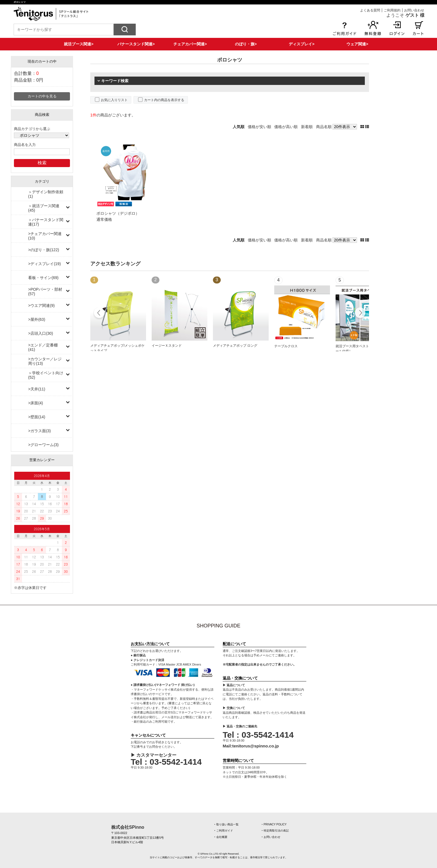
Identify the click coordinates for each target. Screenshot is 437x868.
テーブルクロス (286, 346)
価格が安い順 (259, 127)
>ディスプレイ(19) (44, 264)
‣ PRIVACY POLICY (274, 824)
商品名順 (324, 127)
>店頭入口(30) (41, 333)
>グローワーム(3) (43, 445)
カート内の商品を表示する (164, 100)
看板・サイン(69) (43, 278)
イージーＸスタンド (167, 346)
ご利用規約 (392, 10)
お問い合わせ (414, 10)
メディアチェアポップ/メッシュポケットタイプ (117, 348)
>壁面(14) (37, 417)
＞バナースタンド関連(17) (46, 222)
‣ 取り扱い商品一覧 (226, 824)
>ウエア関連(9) (41, 305)
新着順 (307, 127)
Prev (99, 314)
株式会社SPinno (128, 827)
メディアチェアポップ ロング (235, 346)
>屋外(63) (37, 319)
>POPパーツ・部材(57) (45, 292)
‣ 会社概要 (221, 837)
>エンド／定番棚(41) (43, 347)
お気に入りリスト (114, 100)
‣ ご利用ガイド (224, 831)
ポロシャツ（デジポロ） (118, 213)
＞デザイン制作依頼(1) (46, 194)
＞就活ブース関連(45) (44, 208)
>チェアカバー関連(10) (45, 236)
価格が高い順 (286, 127)
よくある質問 (370, 10)
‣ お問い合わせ (271, 837)
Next (360, 314)
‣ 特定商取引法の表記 (275, 831)
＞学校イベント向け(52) (46, 375)
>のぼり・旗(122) (44, 250)
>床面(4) (36, 403)
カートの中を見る (42, 96)
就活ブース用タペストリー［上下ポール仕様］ (362, 349)
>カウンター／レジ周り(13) (45, 361)
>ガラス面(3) (39, 431)
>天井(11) (37, 389)
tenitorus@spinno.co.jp (255, 746)
